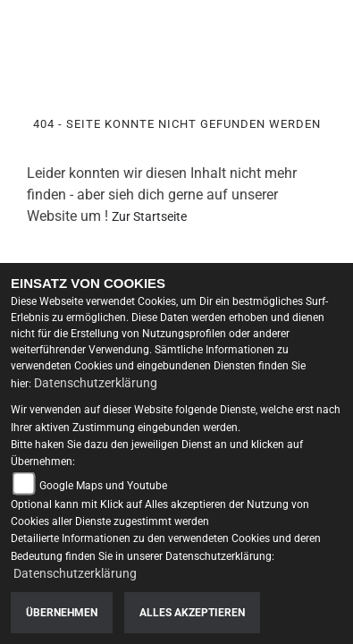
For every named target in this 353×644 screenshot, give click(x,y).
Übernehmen (62, 613)
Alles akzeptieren (192, 613)
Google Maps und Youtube (103, 486)
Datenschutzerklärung (96, 383)
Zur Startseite (149, 216)
